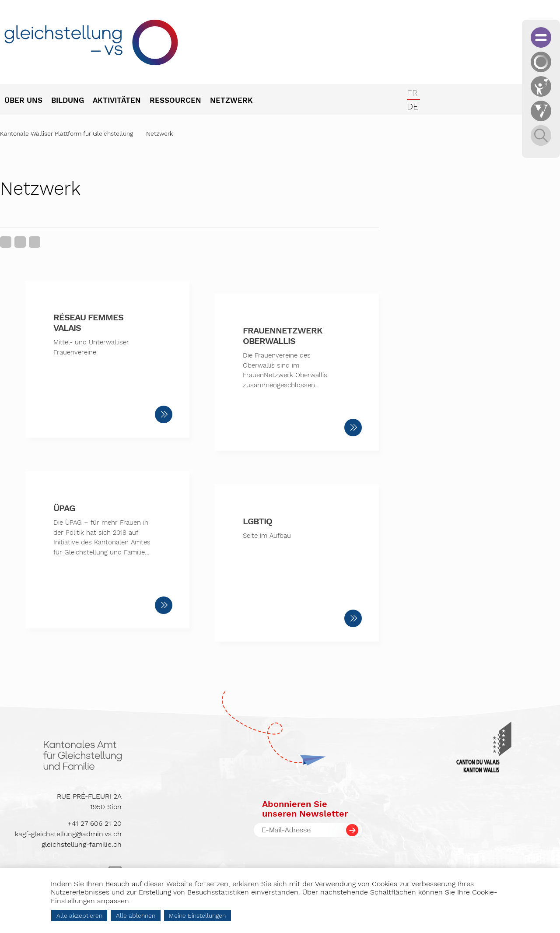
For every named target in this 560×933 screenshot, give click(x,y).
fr (412, 93)
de (413, 106)
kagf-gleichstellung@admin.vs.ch (68, 834)
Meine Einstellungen (197, 915)
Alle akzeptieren (79, 915)
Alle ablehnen (136, 915)
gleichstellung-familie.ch (82, 844)
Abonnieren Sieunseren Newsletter (305, 809)
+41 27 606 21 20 (94, 823)
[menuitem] (28, 101)
